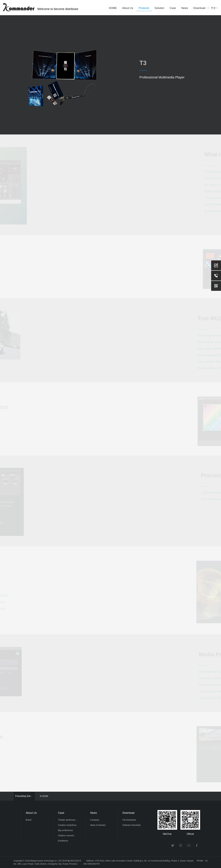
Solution (159, 8)
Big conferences (66, 830)
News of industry (98, 825)
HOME (113, 8)
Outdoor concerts (66, 836)
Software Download (132, 825)
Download (199, 8)
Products (144, 8)
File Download (129, 820)
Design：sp (202, 861)
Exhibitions (63, 841)
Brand (29, 820)
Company (95, 820)
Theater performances (68, 820)
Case (173, 8)
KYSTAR (44, 796)
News (185, 8)
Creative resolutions (67, 825)
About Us (128, 8)
